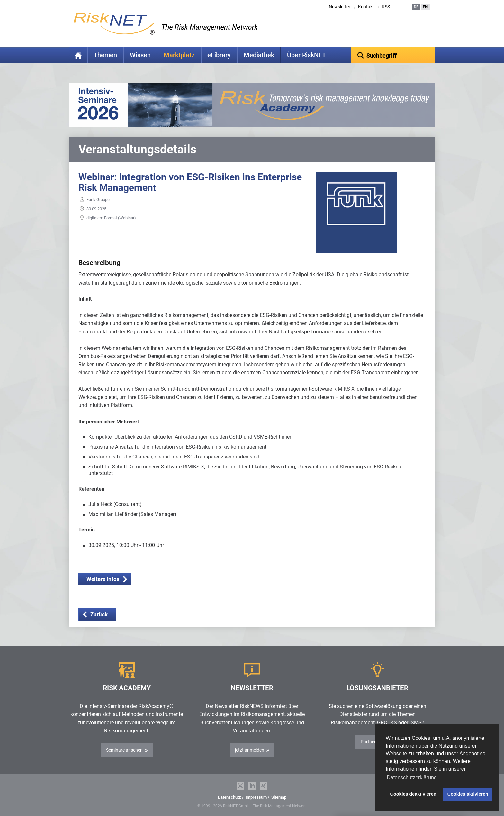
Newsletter (340, 7)
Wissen (140, 55)
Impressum (256, 797)
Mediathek (259, 55)
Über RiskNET (306, 55)
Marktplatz (179, 55)
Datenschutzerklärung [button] (412, 778)
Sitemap (279, 797)
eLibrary (219, 55)
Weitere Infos (103, 579)
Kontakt (366, 7)
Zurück (99, 614)
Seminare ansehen (124, 750)
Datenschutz (230, 797)
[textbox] (393, 55)
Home (78, 55)
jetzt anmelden (250, 750)
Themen (105, 55)
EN (425, 7)
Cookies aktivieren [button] (468, 794)
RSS (386, 7)
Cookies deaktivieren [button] (413, 794)
